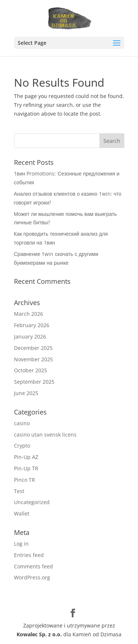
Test (19, 491)
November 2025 (33, 359)
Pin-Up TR (26, 468)
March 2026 (29, 314)
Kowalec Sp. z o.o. (39, 634)
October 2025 (31, 370)
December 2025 (33, 348)
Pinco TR (24, 480)
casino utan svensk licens (45, 435)
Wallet (22, 513)
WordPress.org (32, 577)
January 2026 (30, 337)
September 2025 (34, 382)
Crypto (22, 446)
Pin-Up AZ (26, 457)
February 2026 (32, 325)
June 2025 (26, 393)
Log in (21, 544)
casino (22, 423)
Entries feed (29, 555)
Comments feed (33, 566)
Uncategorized (32, 502)
